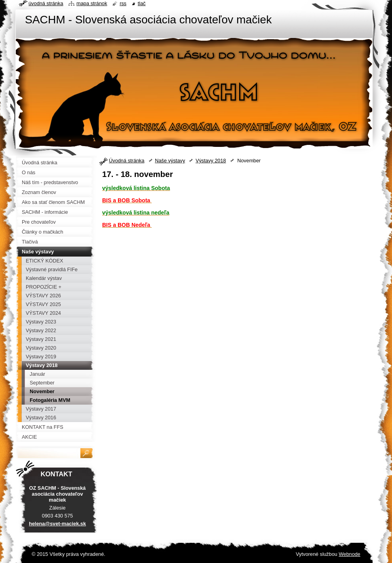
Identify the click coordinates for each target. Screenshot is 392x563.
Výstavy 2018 (211, 161)
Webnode (349, 554)
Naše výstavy (170, 161)
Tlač (142, 3)
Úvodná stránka (127, 161)
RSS (123, 3)
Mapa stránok (92, 3)
